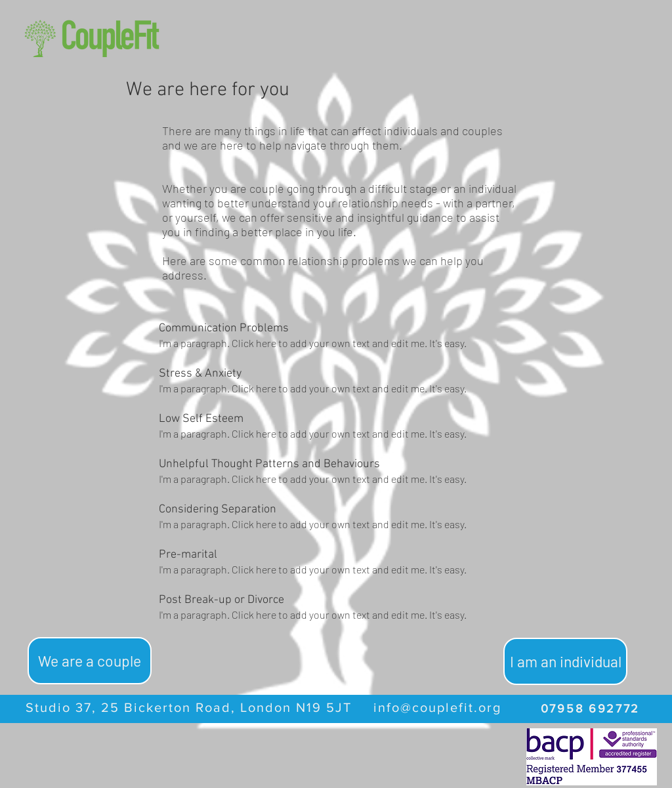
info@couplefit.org (437, 707)
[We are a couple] (90, 661)
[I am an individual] (565, 661)
